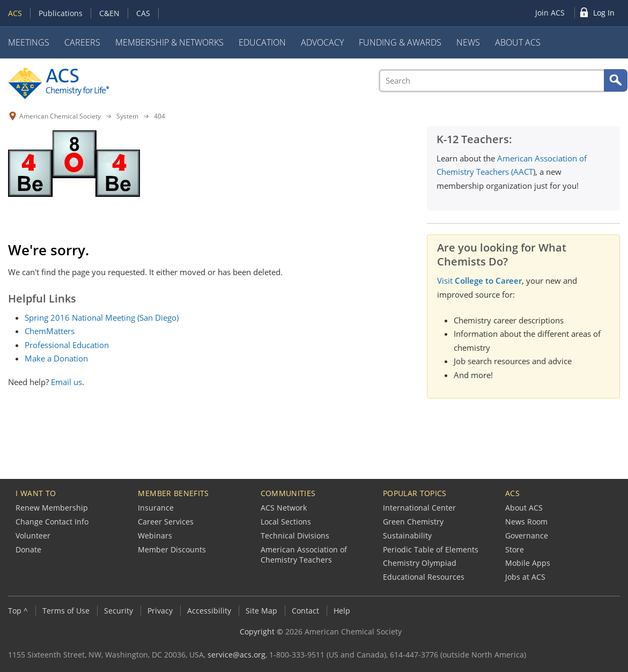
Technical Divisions (295, 536)
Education (262, 42)
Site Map (261, 611)
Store (515, 549)
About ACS (518, 42)
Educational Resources (424, 577)
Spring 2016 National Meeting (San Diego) (102, 317)
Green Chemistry (413, 522)
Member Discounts (172, 549)
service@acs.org (237, 655)
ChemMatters (50, 331)
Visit (479, 280)
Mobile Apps (528, 563)
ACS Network (284, 508)
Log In (604, 13)
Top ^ (18, 611)
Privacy (160, 611)
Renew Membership (52, 508)
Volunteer (33, 536)
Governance (527, 536)
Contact (305, 611)
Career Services (166, 522)
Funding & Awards (400, 42)
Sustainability (407, 536)
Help (342, 611)
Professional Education (67, 345)
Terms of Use (66, 611)
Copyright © (261, 632)
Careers (82, 42)
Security (119, 611)
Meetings (29, 42)
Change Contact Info (52, 522)
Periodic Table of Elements (431, 549)
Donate (28, 549)
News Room (526, 522)
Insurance (156, 508)
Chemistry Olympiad (420, 563)
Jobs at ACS (525, 577)
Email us (67, 382)
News (468, 42)
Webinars (155, 536)
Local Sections (286, 522)
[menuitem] (552, 13)
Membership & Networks (169, 42)
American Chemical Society (60, 116)
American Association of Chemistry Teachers (304, 555)
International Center (419, 508)
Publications (61, 13)
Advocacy (322, 42)
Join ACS (550, 13)
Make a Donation (56, 358)
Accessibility (209, 611)
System (127, 116)
